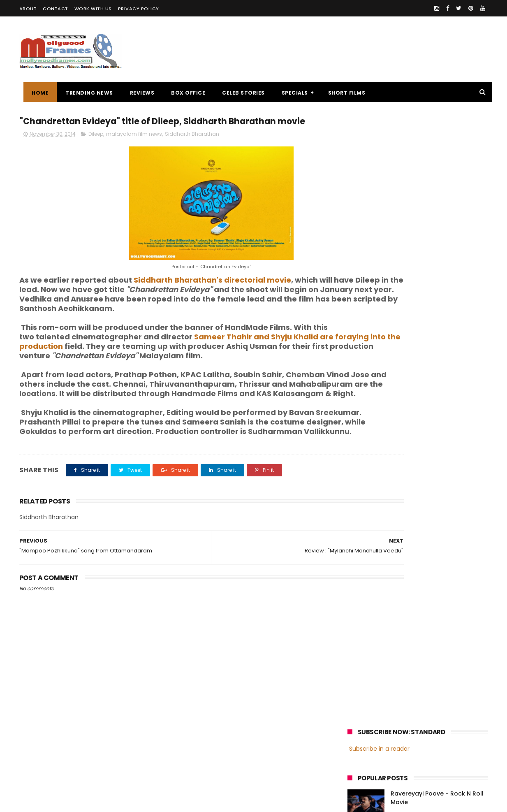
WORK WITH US (93, 9)
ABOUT (28, 9)
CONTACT (56, 9)
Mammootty (402, 596)
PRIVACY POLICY (139, 9)
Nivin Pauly (429, 611)
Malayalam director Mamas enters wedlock (432, 224)
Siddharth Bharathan (192, 151)
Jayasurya (365, 611)
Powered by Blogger (192, 802)
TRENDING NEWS (85, 93)
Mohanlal (363, 596)
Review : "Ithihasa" (417, 258)
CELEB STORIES (239, 93)
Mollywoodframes (47, 802)
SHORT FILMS (342, 93)
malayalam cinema (377, 581)
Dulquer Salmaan (419, 626)
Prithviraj (441, 596)
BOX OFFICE (184, 93)
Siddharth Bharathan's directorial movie (212, 297)
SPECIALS (290, 93)
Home (36, 93)
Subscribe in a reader (379, 138)
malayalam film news (134, 151)
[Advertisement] (338, 49)
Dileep (96, 151)
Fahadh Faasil (369, 626)
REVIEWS (138, 93)
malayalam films (434, 581)
